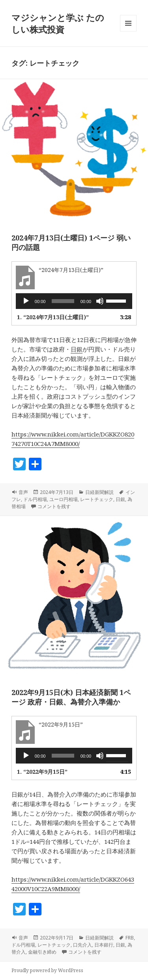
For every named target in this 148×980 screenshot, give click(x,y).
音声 (23, 492)
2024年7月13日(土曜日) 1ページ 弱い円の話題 (71, 242)
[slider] (63, 301)
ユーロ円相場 (64, 499)
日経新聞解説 (99, 492)
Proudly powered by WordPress (47, 970)
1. (53, 317)
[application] (74, 301)
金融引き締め (42, 952)
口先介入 (82, 945)
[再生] (26, 301)
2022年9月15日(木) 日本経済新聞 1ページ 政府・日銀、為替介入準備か (71, 697)
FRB (130, 938)
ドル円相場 (35, 499)
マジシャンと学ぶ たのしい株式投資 (58, 23)
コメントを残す (54, 506)
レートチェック (97, 499)
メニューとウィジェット (128, 31)
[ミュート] (100, 301)
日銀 (77, 349)
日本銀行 (104, 945)
